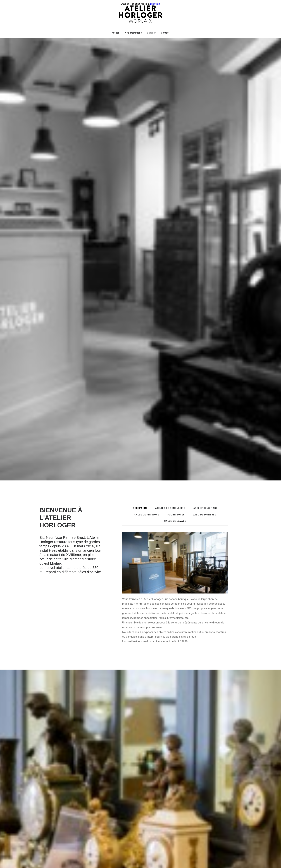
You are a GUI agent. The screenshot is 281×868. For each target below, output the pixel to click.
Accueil (116, 33)
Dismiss (155, 4)
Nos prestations (133, 33)
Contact (165, 33)
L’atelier (151, 33)
